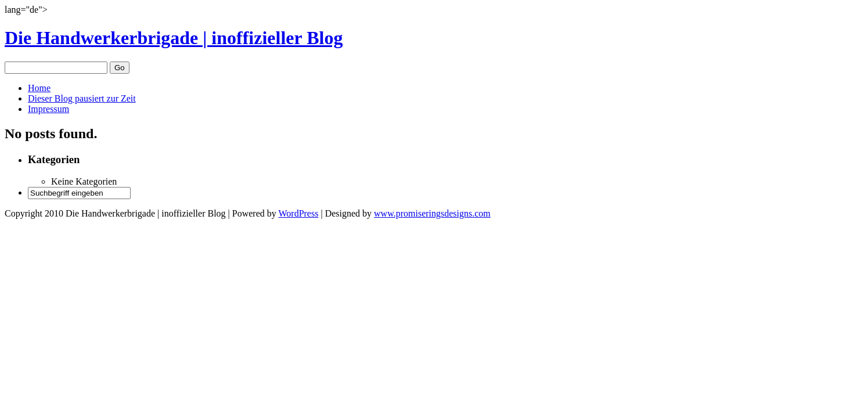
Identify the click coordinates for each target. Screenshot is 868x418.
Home (39, 88)
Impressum (48, 109)
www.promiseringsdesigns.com (432, 213)
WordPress (298, 213)
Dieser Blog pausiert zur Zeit (82, 98)
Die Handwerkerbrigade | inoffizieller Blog (174, 38)
